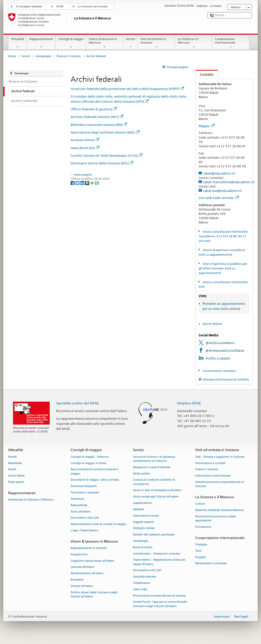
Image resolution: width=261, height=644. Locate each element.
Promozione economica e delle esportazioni (216, 518)
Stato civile (140, 589)
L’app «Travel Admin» (85, 530)
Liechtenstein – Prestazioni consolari (157, 554)
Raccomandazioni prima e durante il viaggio (94, 472)
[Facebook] (73, 183)
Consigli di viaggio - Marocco (90, 457)
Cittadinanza (141, 583)
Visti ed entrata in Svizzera (156, 43)
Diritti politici (142, 474)
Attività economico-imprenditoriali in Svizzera (220, 484)
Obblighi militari (144, 528)
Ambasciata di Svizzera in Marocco (31, 500)
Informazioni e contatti (210, 463)
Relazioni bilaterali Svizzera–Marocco (220, 510)
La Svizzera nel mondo (93, 6)
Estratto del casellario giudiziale (154, 535)
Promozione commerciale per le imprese (159, 596)
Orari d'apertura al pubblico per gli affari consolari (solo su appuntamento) (223, 268)
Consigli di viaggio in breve (88, 463)
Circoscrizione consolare (219, 371)
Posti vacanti (16, 482)
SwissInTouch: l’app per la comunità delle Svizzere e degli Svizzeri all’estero (160, 604)
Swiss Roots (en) (85, 148)
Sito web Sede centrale (219, 198)
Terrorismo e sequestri (85, 492)
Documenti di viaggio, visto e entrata (95, 480)
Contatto (205, 74)
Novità (12, 457)
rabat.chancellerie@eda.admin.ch (229, 182)
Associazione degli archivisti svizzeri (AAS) (105, 132)
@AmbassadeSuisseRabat (225, 350)
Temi (198, 551)
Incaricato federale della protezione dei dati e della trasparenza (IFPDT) (127, 89)
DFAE (60, 6)
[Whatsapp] (92, 183)
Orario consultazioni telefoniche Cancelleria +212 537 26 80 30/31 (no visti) (223, 236)
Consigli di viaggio (71, 43)
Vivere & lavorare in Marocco (105, 43)
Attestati (139, 509)
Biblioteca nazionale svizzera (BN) (99, 125)
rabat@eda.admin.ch (219, 173)
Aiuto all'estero (81, 512)
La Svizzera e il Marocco (194, 43)
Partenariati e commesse (211, 564)
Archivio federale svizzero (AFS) (97, 117)
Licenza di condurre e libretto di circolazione (154, 482)
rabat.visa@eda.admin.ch (222, 191)
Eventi (12, 470)
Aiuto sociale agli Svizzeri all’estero (156, 497)
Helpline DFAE (189, 403)
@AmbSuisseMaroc (220, 343)
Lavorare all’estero (82, 567)
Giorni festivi (212, 324)
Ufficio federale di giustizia (94, 109)
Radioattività (79, 505)
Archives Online (85, 140)
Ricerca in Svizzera (69, 56)
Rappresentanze (41, 43)
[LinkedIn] (83, 183)
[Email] (97, 183)
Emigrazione (79, 554)
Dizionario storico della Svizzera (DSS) (102, 163)
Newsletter (15, 463)
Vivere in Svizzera (207, 470)
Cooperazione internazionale (231, 43)
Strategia (201, 544)
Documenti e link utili (85, 518)
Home (12, 56)
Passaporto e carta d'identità (152, 467)
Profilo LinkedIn (218, 358)
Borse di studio (143, 547)
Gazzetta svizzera (144, 577)
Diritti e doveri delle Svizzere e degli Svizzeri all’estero (94, 594)
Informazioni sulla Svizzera (213, 476)
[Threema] (88, 183)
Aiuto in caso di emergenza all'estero (157, 490)
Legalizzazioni (143, 503)
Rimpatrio (77, 580)
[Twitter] (78, 183)
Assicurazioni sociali (146, 516)
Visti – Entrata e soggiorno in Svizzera (220, 457)
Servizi (131, 43)
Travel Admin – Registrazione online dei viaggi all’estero (159, 562)
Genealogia (43, 56)
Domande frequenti (84, 486)
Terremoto (77, 499)
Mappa (207, 126)
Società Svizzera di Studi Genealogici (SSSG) (106, 155)
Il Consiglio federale (29, 6)
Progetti (200, 557)
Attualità (18, 43)
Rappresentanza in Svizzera (89, 548)
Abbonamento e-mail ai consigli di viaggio (99, 524)
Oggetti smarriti (143, 522)
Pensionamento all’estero (87, 574)
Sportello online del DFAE (77, 403)
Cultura (200, 504)
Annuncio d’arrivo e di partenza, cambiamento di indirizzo (154, 459)
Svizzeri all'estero (82, 586)
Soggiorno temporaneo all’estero (92, 561)
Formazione (203, 527)
